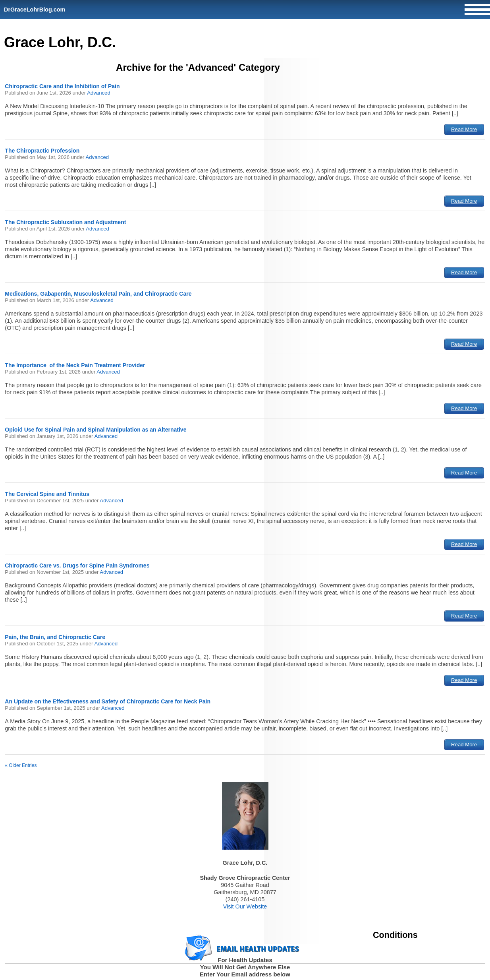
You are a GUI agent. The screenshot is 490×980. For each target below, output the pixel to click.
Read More (464, 129)
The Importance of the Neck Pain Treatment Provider (75, 365)
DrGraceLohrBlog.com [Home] (35, 10)
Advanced (99, 93)
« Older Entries (21, 765)
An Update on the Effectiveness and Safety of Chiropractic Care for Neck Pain (108, 701)
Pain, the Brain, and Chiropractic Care (55, 637)
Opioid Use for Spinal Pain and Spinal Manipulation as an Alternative (95, 430)
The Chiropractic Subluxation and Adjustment (65, 222)
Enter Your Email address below (245, 974)
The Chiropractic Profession (42, 151)
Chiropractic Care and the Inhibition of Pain (62, 86)
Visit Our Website (245, 906)
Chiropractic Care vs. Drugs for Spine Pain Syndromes (77, 566)
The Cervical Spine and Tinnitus (47, 494)
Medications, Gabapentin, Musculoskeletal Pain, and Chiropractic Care (98, 294)
